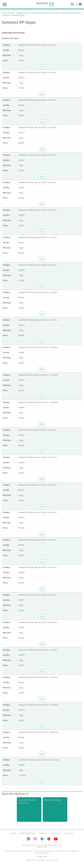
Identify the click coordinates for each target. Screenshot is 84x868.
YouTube (56, 839)
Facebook (42, 839)
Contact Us (68, 834)
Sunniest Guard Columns (27, 802)
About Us (55, 834)
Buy (42, 67)
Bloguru (49, 839)
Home (4, 13)
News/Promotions (27, 834)
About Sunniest (53, 800)
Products (11, 13)
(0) (79, 4)
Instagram (35, 839)
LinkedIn (28, 839)
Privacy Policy (42, 857)
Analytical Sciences (23, 13)
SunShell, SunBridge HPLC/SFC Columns (46, 13)
